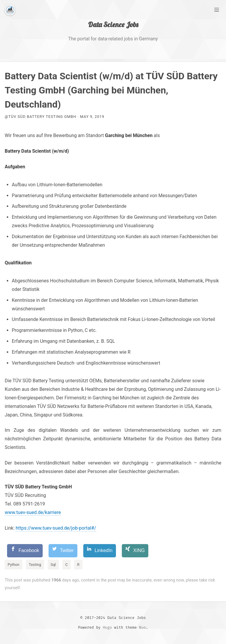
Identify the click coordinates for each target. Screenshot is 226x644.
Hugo (107, 627)
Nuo (142, 627)
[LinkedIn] (100, 551)
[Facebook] (25, 551)
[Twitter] (63, 551)
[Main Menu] (217, 9)
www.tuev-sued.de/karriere (33, 512)
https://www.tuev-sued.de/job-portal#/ (56, 528)
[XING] (135, 551)
